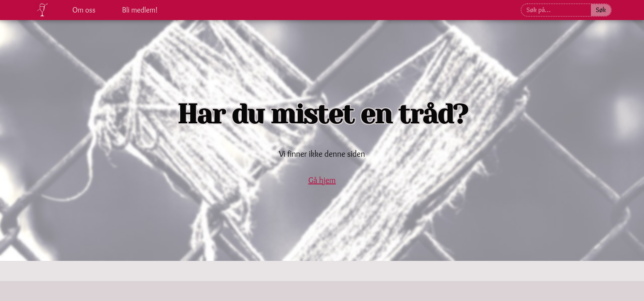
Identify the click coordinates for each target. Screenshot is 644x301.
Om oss (84, 10)
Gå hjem (322, 180)
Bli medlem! (140, 10)
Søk (601, 10)
